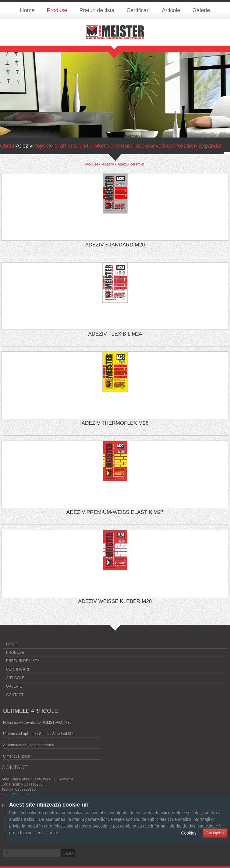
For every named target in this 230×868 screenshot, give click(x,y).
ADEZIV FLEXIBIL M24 (115, 334)
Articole (171, 10)
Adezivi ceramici (131, 164)
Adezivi (108, 164)
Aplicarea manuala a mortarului (28, 745)
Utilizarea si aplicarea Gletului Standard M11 (39, 734)
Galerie (201, 10)
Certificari (138, 10)
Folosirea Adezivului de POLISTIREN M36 (37, 723)
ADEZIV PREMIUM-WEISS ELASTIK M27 (115, 512)
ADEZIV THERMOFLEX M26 (115, 423)
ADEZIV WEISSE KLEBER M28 (115, 601)
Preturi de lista (97, 10)
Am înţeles (215, 833)
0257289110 (25, 790)
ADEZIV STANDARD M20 (115, 245)
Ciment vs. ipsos (16, 756)
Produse (57, 10)
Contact (15, 695)
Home (27, 10)
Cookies (189, 833)
